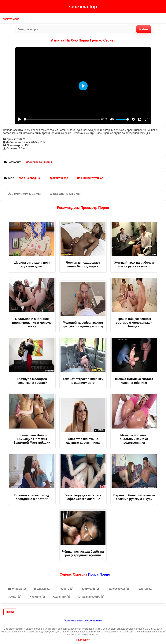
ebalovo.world (11, 19)
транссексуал (118, 589)
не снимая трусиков (90, 178)
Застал (15, 597)
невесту (66, 589)
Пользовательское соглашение (83, 620)
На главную (83, 640)
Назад (10, 612)
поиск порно (99, 574)
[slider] (62, 119)
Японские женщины (39, 162)
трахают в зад (59, 178)
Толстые (145, 589)
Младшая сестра (91, 597)
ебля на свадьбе (30, 178)
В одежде (42, 589)
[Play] (20, 119)
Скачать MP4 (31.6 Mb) (24, 194)
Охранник (62, 597)
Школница (17, 589)
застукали (90, 589)
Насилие (37, 597)
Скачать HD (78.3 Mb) (65, 194)
